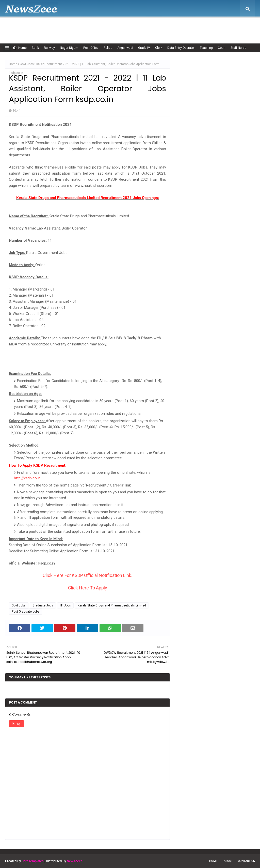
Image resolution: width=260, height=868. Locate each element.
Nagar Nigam (69, 48)
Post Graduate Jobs (26, 612)
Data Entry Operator (181, 48)
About (228, 861)
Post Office (91, 48)
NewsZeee (75, 861)
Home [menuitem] (17, 27)
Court (222, 48)
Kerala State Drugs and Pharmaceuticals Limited (112, 605)
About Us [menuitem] (42, 27)
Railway (49, 48)
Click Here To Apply (88, 588)
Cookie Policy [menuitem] (103, 27)
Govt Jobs (27, 64)
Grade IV (144, 48)
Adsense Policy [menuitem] (72, 27)
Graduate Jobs (43, 605)
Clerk (159, 48)
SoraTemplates (33, 861)
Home (20, 48)
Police (108, 48)
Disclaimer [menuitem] (130, 27)
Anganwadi (125, 48)
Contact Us (246, 861)
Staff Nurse (238, 48)
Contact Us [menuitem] (214, 27)
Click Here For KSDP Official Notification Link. (87, 575)
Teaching (206, 48)
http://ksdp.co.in (27, 478)
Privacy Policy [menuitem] (157, 27)
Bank (35, 48)
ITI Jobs (65, 605)
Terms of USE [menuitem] (187, 27)
